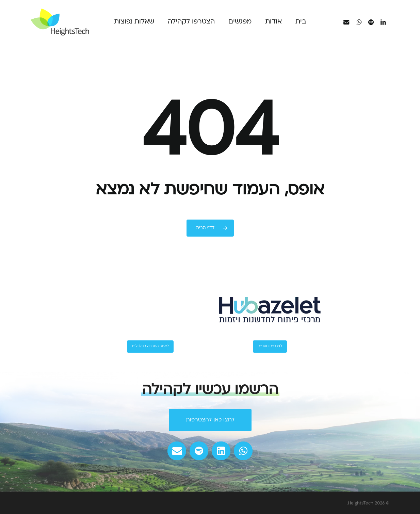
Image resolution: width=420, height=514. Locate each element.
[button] (210, 420)
